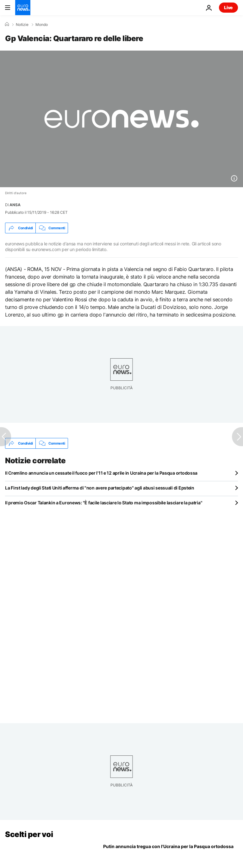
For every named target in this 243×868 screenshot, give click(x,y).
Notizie (22, 25)
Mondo (42, 25)
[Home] (7, 24)
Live (228, 7)
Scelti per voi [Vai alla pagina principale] (29, 834)
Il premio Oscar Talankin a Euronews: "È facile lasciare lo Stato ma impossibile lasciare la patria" (104, 503)
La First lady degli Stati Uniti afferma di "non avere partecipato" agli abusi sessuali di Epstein (100, 488)
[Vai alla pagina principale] (23, 8)
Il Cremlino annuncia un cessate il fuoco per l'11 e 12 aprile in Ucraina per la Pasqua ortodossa (101, 473)
